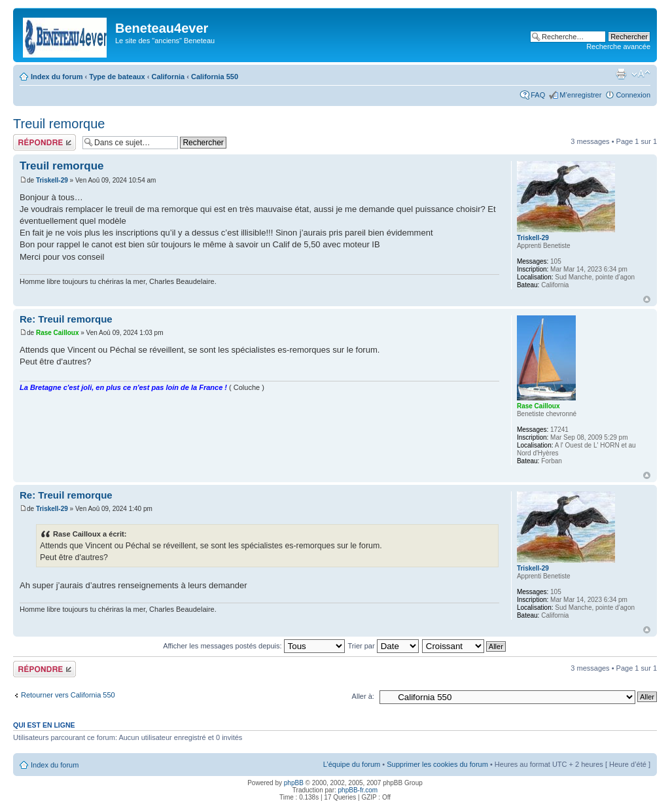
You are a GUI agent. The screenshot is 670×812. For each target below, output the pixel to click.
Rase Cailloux (58, 333)
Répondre (44, 142)
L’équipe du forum (352, 764)
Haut (647, 299)
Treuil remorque (59, 124)
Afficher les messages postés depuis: (254, 646)
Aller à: (363, 696)
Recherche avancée (618, 46)
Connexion (633, 95)
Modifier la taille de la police (641, 74)
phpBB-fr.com (358, 790)
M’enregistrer (580, 95)
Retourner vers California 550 (68, 695)
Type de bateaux (117, 77)
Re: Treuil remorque (66, 319)
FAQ (538, 95)
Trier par (383, 646)
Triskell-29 (52, 180)
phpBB (294, 783)
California (168, 77)
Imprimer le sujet (621, 74)
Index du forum (57, 77)
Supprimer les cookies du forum (437, 764)
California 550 (215, 77)
